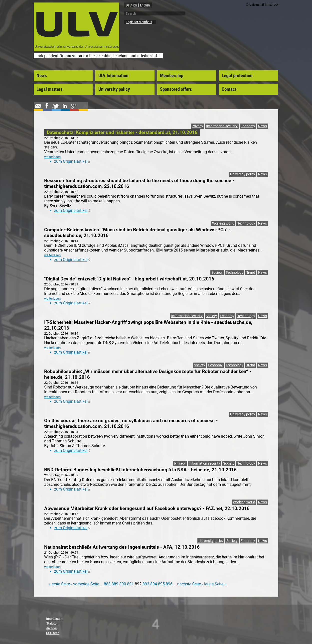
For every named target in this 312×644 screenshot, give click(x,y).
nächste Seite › (190, 584)
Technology (246, 223)
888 (107, 584)
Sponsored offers (176, 89)
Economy (248, 126)
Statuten (52, 623)
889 (115, 584)
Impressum (54, 619)
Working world (223, 223)
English (145, 5)
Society (217, 273)
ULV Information (113, 76)
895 (161, 584)
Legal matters (50, 89)
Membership (172, 76)
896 (169, 584)
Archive (51, 628)
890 (123, 584)
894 (154, 584)
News (42, 76)
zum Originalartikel (72, 161)
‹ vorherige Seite (85, 584)
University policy (114, 89)
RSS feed (53, 633)
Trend (251, 273)
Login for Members (139, 22)
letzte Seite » (215, 584)
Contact (229, 89)
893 (146, 584)
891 (130, 584)
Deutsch (131, 5)
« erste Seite (59, 584)
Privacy (197, 126)
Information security (222, 126)
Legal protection (237, 76)
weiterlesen (52, 157)
